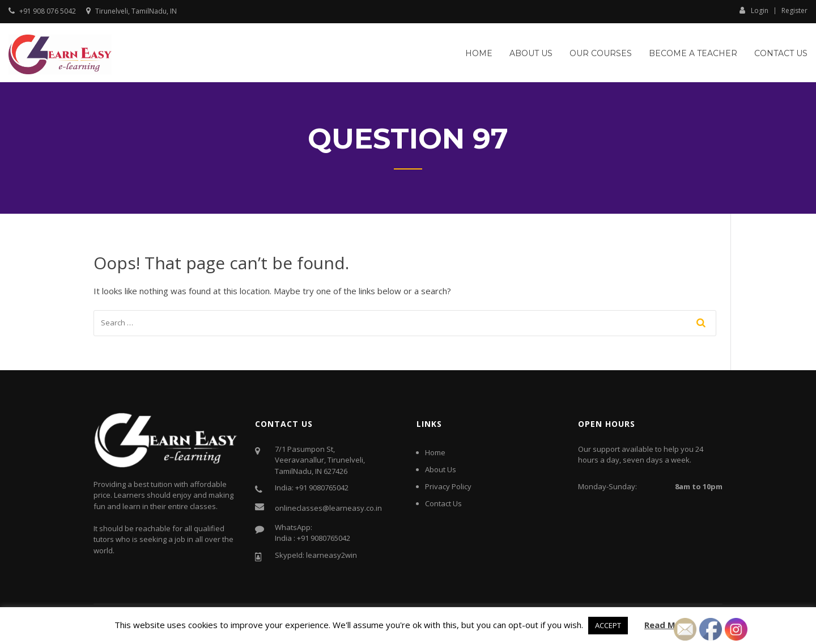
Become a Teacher (693, 53)
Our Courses (601, 53)
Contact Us (781, 53)
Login (754, 10)
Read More (667, 625)
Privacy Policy (448, 486)
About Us (531, 53)
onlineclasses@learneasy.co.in (328, 508)
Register (794, 11)
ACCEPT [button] (608, 625)
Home (479, 53)
